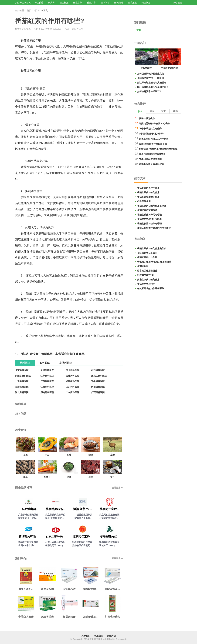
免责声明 (111, 636)
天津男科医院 (47, 370)
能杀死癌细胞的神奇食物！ (152, 154)
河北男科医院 (72, 370)
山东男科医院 (72, 387)
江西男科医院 (47, 387)
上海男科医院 (22, 381)
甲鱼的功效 (146, 68)
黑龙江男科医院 (99, 376)
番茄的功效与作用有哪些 (149, 215)
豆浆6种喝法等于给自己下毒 (153, 144)
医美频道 (119, 3)
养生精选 (39, 3)
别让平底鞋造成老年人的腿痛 (152, 83)
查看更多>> (117, 488)
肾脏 (139, 30)
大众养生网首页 (23, 3)
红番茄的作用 (144, 201)
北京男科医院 (22, 370)
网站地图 (177, 3)
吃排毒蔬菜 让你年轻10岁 (152, 164)
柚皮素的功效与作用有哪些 (151, 288)
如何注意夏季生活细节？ (149, 91)
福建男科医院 (22, 387)
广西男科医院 (98, 392)
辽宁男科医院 (47, 376)
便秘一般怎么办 (147, 118)
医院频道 (132, 3)
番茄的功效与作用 (146, 284)
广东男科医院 (72, 392)
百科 (37, 10)
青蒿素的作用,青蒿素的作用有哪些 (154, 262)
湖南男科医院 (47, 392)
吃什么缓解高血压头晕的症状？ (153, 87)
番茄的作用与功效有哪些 (149, 224)
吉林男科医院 (72, 376)
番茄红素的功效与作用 (148, 192)
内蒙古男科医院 (23, 376)
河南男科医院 (98, 387)
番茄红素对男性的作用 (148, 188)
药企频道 (146, 3)
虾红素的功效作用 (146, 275)
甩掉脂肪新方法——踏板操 (151, 78)
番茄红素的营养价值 (147, 210)
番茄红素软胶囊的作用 (148, 197)
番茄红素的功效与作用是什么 (152, 206)
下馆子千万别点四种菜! (151, 129)
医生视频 (64, 3)
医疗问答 (105, 3)
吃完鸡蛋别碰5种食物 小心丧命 (154, 123)
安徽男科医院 (98, 381)
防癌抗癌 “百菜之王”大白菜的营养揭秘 (158, 149)
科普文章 (91, 3)
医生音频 (78, 3)
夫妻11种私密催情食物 (150, 159)
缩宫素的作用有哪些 (147, 271)
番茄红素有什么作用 (147, 257)
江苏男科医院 (47, 381)
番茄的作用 (143, 266)
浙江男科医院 (72, 381)
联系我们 (98, 636)
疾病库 (51, 3)
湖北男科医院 (22, 392)
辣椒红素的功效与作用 (148, 280)
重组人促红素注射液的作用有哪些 (154, 228)
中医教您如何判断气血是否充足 (170, 69)
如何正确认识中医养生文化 (151, 74)
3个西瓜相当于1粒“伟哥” (151, 134)
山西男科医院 (98, 370)
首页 (29, 10)
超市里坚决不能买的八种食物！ (155, 139)
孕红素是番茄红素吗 (147, 253)
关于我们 (86, 636)
